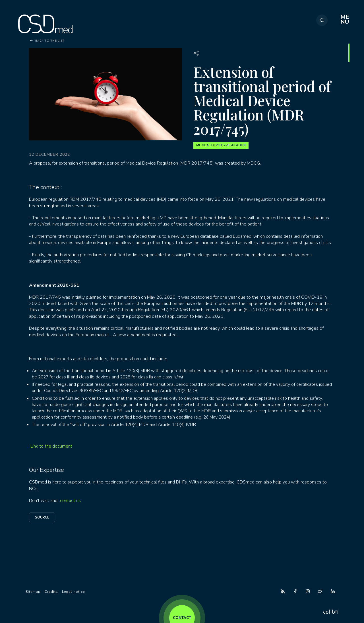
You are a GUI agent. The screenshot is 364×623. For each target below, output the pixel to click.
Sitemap (33, 592)
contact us (70, 501)
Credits (51, 592)
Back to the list (50, 41)
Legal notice (73, 592)
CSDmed (45, 24)
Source (42, 517)
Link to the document (51, 446)
